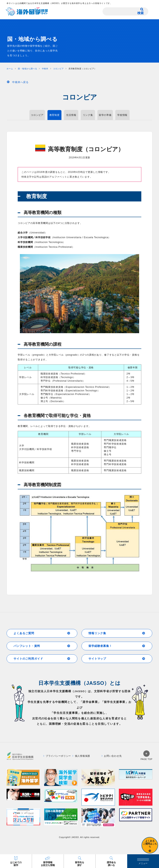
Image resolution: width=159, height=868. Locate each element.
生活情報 (71, 115)
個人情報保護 (81, 756)
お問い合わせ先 (112, 756)
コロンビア (37, 115)
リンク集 (88, 115)
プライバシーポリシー (57, 756)
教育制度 (55, 115)
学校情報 (122, 115)
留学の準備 (105, 115)
